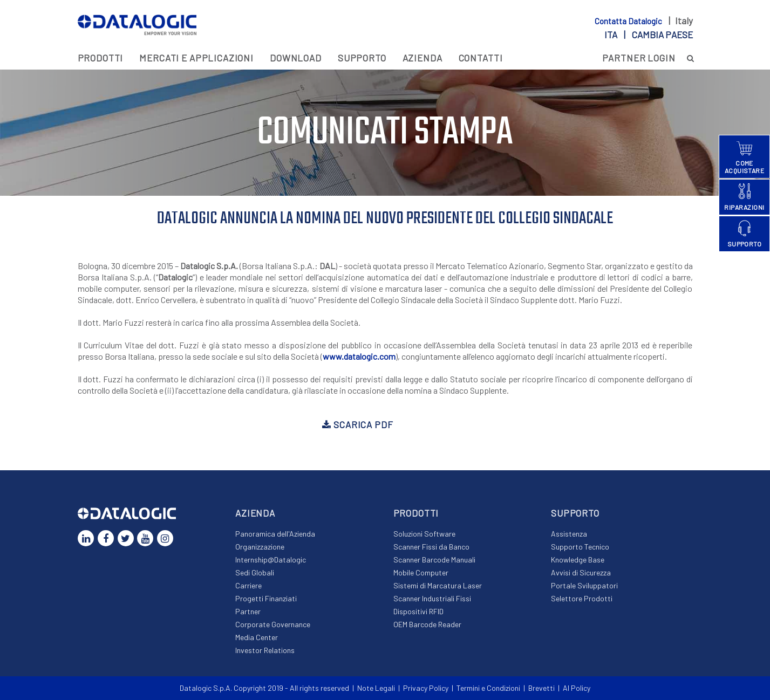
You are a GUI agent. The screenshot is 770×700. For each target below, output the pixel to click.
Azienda (423, 58)
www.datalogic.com (359, 356)
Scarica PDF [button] (357, 424)
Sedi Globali (255, 572)
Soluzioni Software (424, 534)
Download (296, 58)
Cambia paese (662, 35)
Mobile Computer (421, 572)
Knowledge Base (578, 560)
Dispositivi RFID (418, 611)
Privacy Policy (426, 688)
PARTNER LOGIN (639, 58)
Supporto (362, 58)
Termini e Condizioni (488, 688)
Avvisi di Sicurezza (581, 572)
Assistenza (569, 534)
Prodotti (101, 58)
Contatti (481, 58)
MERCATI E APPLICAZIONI (196, 58)
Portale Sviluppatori (584, 585)
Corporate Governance (273, 624)
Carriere (248, 585)
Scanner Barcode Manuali (434, 560)
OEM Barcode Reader (427, 624)
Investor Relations (265, 650)
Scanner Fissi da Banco (431, 547)
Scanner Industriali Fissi (432, 598)
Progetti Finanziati (266, 598)
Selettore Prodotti (582, 598)
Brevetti (541, 688)
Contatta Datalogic (629, 21)
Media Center (257, 637)
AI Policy (577, 688)
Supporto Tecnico (580, 547)
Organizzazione (260, 547)
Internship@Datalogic (271, 560)
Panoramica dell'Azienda (275, 534)
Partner (248, 611)
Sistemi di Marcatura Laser (438, 585)
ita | (649, 35)
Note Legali (376, 688)
